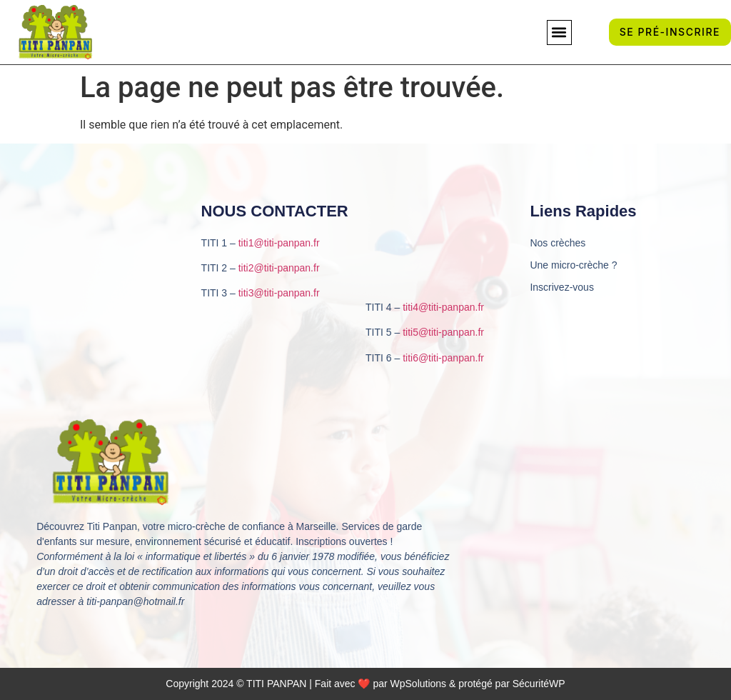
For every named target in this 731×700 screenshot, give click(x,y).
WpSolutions (419, 684)
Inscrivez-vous (561, 287)
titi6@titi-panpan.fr (443, 358)
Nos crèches (558, 243)
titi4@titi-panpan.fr (443, 307)
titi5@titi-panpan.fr (443, 332)
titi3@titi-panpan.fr (279, 293)
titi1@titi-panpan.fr (279, 243)
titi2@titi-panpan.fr (279, 268)
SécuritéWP (539, 684)
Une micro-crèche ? (573, 265)
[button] (559, 32)
